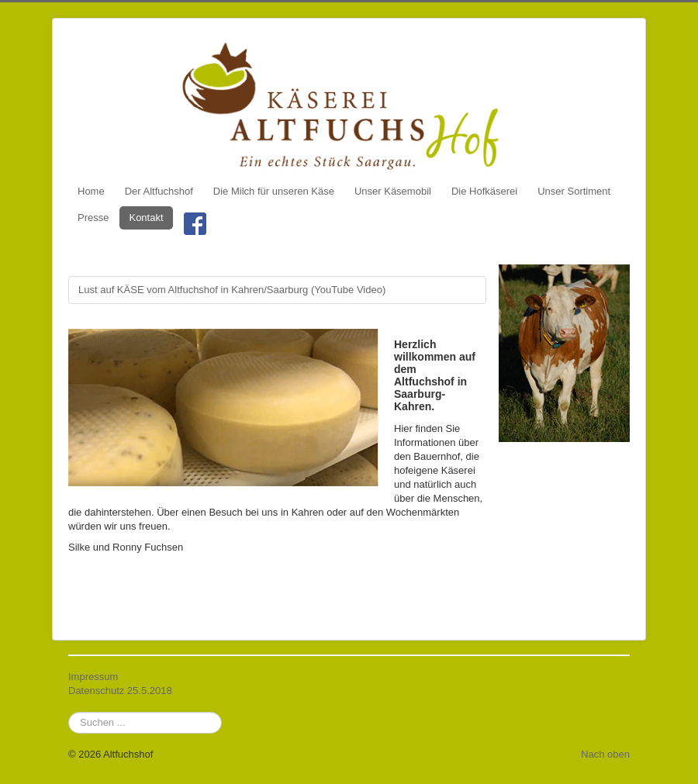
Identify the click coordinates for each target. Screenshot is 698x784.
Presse (93, 218)
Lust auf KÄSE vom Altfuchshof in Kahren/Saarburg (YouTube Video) (232, 290)
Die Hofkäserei (484, 191)
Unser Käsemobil (393, 191)
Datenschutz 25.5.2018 (120, 691)
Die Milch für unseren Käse (274, 191)
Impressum (93, 677)
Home (91, 191)
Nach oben (605, 754)
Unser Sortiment (574, 191)
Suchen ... (69, 712)
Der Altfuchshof (159, 191)
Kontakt (146, 218)
